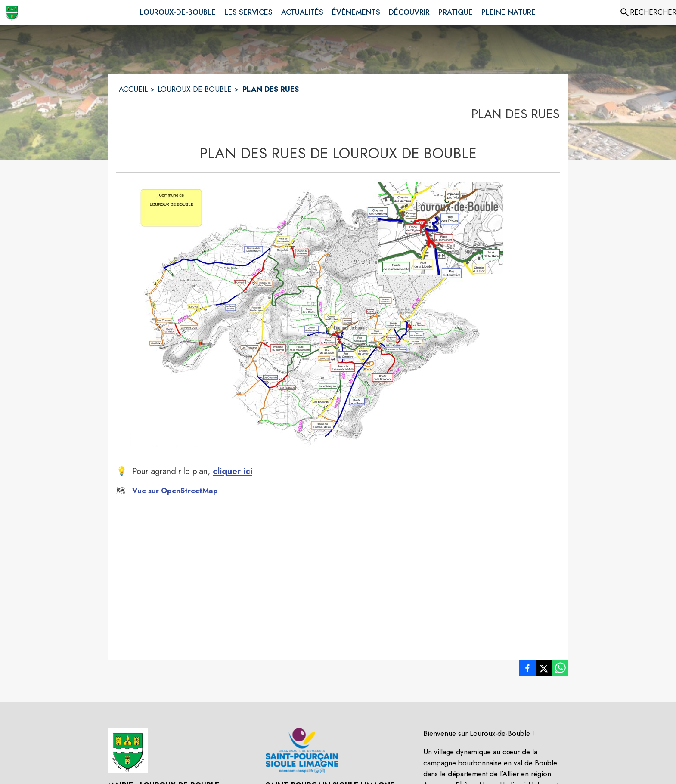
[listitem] (527, 670)
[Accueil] (12, 12)
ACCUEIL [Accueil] (133, 89)
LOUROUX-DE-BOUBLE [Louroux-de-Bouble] (195, 89)
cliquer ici (233, 471)
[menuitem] (178, 11)
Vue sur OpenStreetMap (175, 491)
